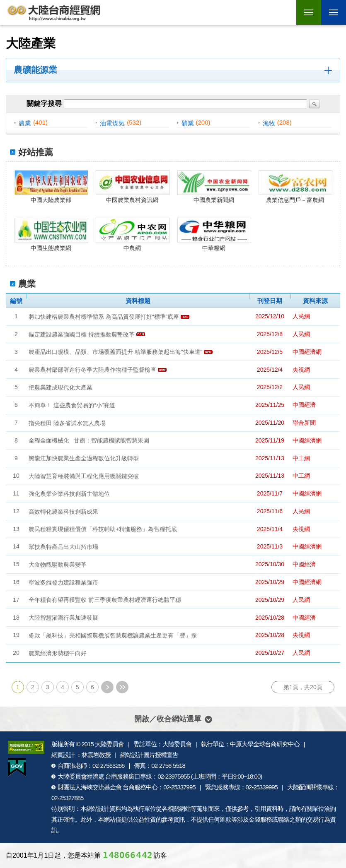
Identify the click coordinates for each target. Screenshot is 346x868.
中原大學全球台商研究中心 (265, 744)
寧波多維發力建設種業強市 (63, 582)
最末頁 (122, 687)
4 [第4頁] (63, 687)
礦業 (188, 123)
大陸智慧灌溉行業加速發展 (63, 618)
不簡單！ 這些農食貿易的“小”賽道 (72, 405)
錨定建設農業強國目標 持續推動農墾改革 (82, 334)
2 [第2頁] (33, 687)
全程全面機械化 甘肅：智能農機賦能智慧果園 (89, 440)
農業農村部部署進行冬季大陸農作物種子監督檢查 (92, 370)
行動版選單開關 (334, 14)
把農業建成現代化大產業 (60, 387)
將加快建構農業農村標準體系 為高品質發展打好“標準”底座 (104, 317)
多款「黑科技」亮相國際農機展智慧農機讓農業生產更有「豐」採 (113, 635)
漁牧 (269, 123)
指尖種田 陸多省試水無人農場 (67, 423)
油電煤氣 (112, 123)
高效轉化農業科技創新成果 (63, 511)
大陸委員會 (109, 744)
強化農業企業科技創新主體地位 (69, 494)
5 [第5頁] (77, 687)
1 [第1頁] (18, 687)
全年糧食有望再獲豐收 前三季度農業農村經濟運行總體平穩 (105, 600)
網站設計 (98, 809)
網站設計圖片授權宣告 (149, 755)
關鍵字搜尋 (44, 104)
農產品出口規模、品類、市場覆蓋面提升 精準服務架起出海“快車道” (115, 352)
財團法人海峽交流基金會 (90, 787)
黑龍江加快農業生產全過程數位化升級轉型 (84, 458)
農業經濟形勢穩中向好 (58, 653)
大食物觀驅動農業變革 (58, 565)
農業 (25, 123)
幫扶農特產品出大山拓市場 (63, 547)
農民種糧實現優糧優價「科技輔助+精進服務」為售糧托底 (103, 529)
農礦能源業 (35, 70)
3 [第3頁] (48, 687)
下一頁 (107, 687)
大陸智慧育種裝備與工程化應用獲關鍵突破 (84, 476)
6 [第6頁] (92, 687)
